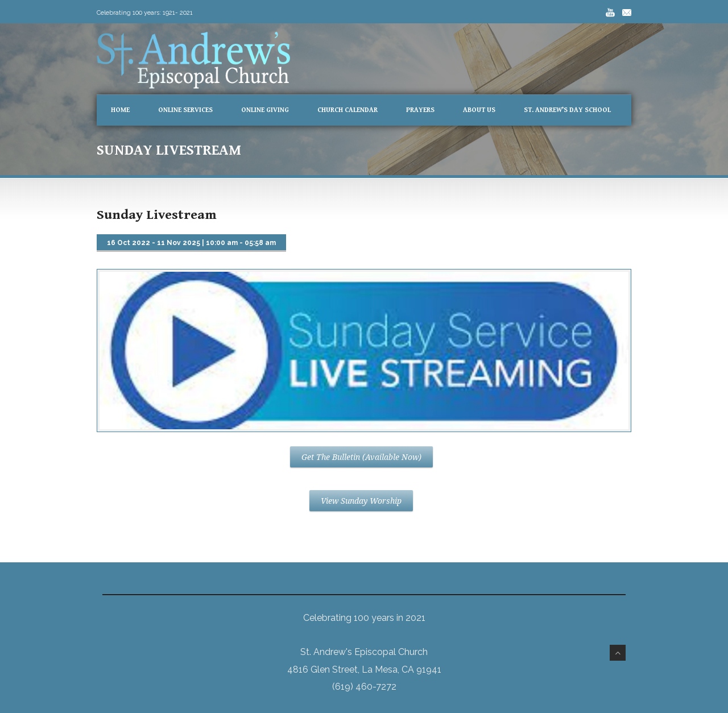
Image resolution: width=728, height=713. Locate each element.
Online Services (185, 110)
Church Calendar (348, 110)
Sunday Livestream (157, 215)
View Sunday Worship (361, 501)
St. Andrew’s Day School (567, 110)
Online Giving (265, 110)
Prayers (420, 110)
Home (120, 110)
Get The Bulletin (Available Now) (361, 457)
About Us (479, 110)
